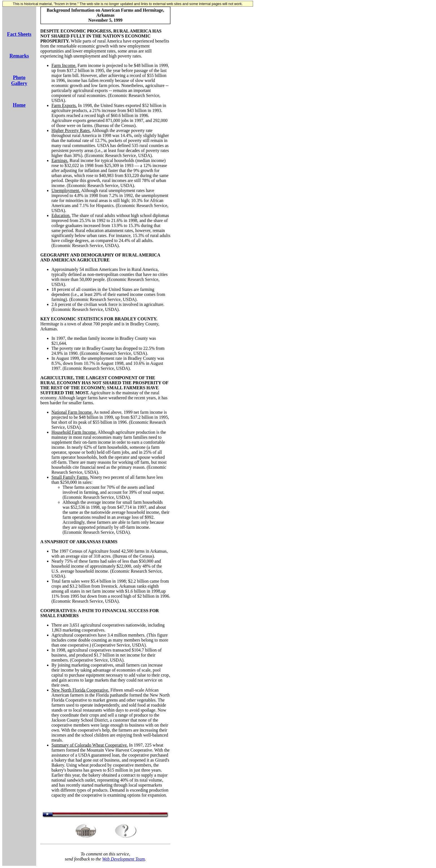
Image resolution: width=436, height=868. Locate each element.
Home (19, 105)
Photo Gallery (19, 80)
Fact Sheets (19, 34)
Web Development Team (123, 859)
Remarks (19, 56)
